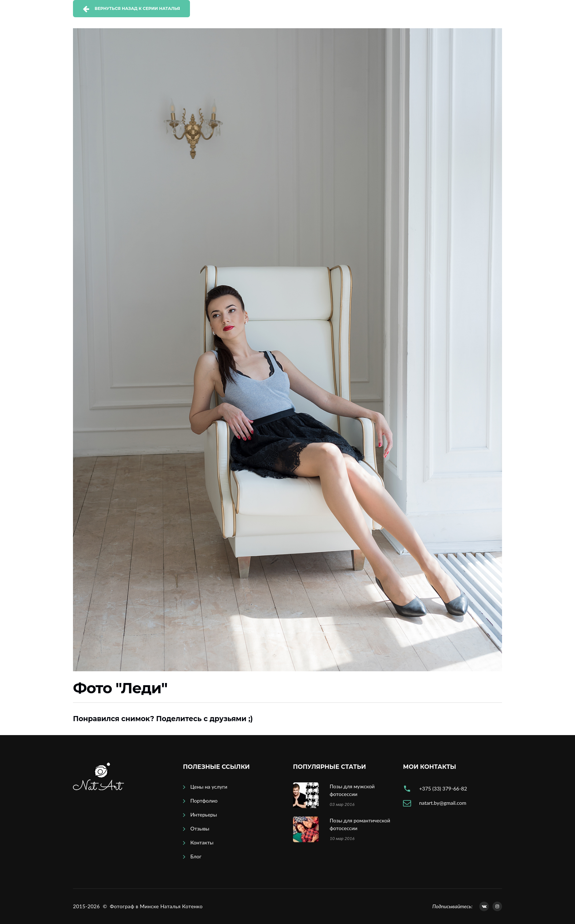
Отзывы (200, 828)
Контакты (202, 842)
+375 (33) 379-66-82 (443, 788)
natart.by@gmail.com (443, 803)
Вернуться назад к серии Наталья (137, 8)
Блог (196, 856)
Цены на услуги (209, 787)
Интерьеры (204, 815)
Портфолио (204, 801)
